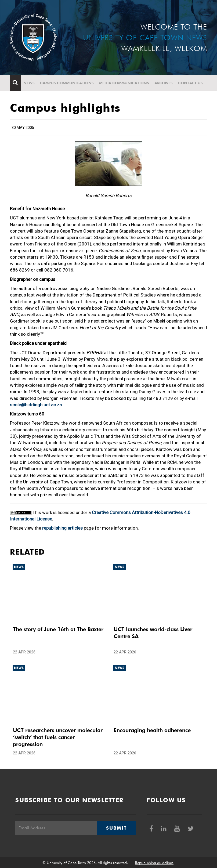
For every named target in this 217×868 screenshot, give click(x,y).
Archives (164, 83)
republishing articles (62, 528)
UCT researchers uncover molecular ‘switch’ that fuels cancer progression (58, 737)
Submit (116, 828)
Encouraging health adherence (152, 730)
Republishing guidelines (154, 863)
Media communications (124, 83)
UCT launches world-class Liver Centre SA (153, 633)
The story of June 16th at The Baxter (58, 629)
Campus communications (67, 83)
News (29, 83)
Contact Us (190, 83)
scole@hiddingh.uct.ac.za (36, 405)
